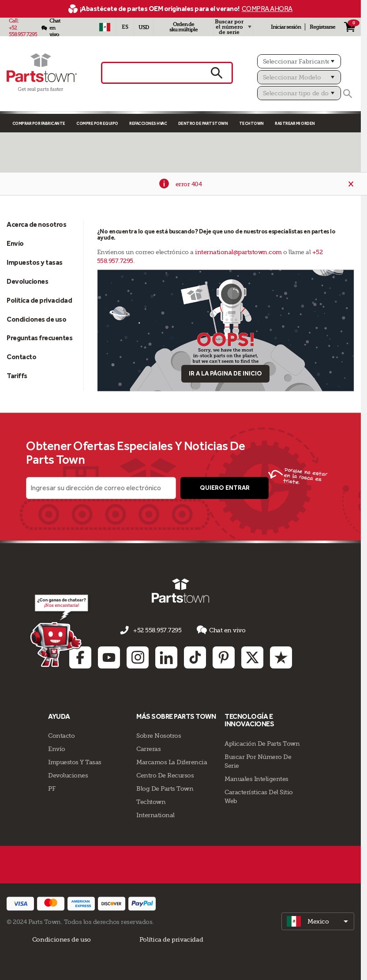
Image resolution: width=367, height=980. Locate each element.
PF (52, 789)
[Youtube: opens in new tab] (109, 657)
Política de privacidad (39, 300)
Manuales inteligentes (257, 779)
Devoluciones (27, 281)
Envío (15, 243)
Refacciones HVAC (148, 123)
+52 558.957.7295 (23, 31)
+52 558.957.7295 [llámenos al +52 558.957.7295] (157, 630)
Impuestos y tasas (35, 262)
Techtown (151, 802)
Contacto (21, 357)
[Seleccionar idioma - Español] (125, 27)
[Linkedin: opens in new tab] (166, 657)
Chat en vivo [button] (221, 630)
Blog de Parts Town (165, 789)
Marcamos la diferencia (172, 762)
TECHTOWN (251, 123)
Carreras (148, 749)
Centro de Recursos (165, 775)
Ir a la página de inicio (225, 374)
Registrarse (322, 27)
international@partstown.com (238, 252)
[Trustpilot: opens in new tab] (281, 657)
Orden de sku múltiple (183, 27)
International (155, 815)
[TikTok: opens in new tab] (195, 657)
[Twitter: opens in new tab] (252, 657)
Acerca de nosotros (36, 224)
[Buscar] (348, 94)
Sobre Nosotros (159, 736)
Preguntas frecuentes (39, 338)
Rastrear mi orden (295, 123)
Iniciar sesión (286, 27)
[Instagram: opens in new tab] (138, 657)
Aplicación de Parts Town (262, 743)
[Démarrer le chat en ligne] (60, 630)
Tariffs (17, 376)
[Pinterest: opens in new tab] (224, 657)
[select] (318, 921)
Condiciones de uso (36, 319)
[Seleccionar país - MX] (105, 27)
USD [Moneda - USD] (144, 27)
